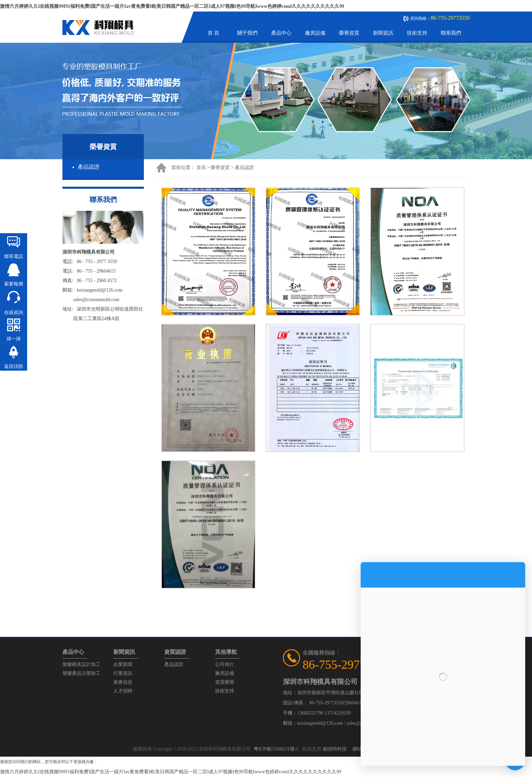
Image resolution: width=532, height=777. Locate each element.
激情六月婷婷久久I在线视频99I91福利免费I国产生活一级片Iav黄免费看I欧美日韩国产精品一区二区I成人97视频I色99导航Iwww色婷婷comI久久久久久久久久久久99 (172, 6)
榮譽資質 (349, 33)
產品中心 (281, 33)
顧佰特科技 (335, 749)
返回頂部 (14, 366)
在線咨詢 (14, 312)
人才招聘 (123, 691)
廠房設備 (315, 33)
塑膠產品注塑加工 (81, 673)
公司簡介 (225, 664)
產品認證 (89, 167)
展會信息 (123, 682)
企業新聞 (123, 664)
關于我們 (247, 33)
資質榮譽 (225, 682)
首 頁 (213, 33)
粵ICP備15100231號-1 (276, 749)
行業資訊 (123, 673)
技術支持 (417, 33)
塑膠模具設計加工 (81, 664)
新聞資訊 (383, 33)
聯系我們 (451, 33)
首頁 (201, 168)
